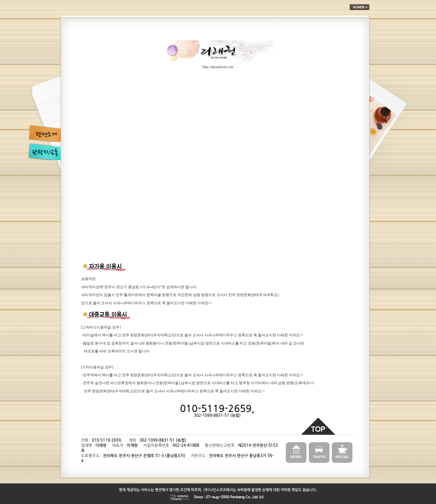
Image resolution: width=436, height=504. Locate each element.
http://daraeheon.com (218, 67)
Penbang (237, 497)
